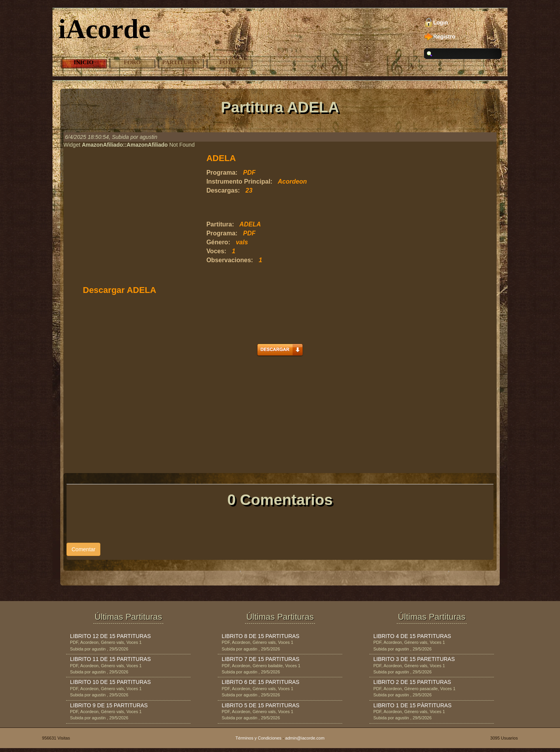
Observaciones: (230, 260)
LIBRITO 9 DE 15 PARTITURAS (109, 705)
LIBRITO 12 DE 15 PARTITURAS (110, 636)
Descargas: (223, 190)
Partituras (181, 62)
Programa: (222, 173)
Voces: (216, 251)
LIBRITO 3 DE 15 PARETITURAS (414, 659)
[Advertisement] (297, 208)
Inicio (84, 62)
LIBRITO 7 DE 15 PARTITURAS (261, 659)
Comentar (83, 549)
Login (441, 23)
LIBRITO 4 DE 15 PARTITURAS (412, 636)
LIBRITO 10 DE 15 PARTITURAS (110, 682)
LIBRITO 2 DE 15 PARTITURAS (412, 682)
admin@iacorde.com (305, 738)
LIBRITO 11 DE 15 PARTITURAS (110, 659)
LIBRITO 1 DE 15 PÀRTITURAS (412, 705)
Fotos (230, 62)
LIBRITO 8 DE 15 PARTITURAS (261, 636)
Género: (218, 242)
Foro (132, 62)
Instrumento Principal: (240, 181)
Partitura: (220, 224)
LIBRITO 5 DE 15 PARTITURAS (261, 705)
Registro (444, 37)
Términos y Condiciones (259, 738)
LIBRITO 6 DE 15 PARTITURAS (261, 682)
